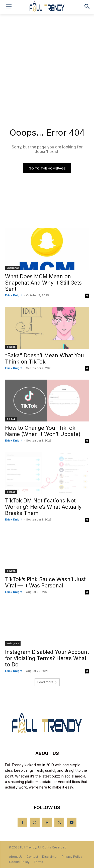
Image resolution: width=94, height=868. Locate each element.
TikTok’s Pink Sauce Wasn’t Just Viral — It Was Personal (45, 582)
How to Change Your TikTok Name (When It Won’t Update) (43, 431)
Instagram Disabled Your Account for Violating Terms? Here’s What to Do (47, 658)
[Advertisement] (47, 63)
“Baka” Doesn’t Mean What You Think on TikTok (44, 359)
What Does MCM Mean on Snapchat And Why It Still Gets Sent (43, 283)
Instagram (13, 643)
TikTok (11, 347)
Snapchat (13, 268)
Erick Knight (14, 295)
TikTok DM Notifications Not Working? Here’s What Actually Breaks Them (43, 507)
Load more (47, 682)
